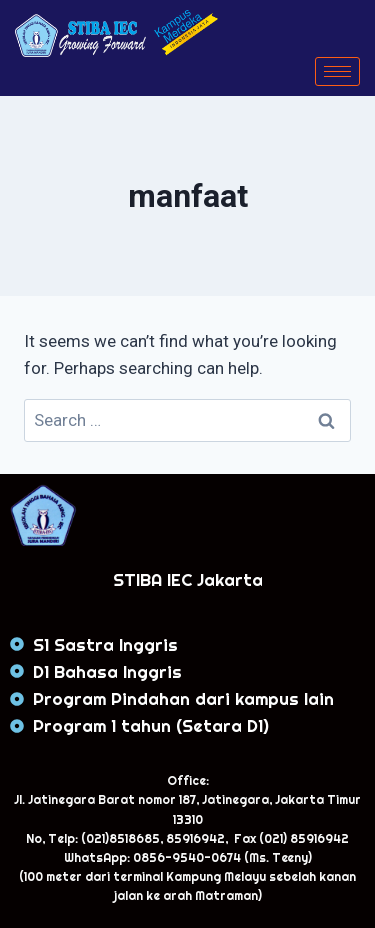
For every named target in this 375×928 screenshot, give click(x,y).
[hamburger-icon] (337, 71)
